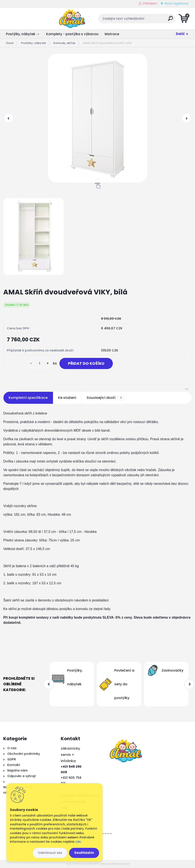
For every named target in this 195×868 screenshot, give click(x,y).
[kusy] (39, 364)
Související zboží (106, 398)
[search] (149, 20)
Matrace (112, 34)
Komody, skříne (64, 43)
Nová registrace (177, 3)
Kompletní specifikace (28, 398)
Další (180, 34)
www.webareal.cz (115, 864)
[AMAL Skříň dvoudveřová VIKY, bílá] (97, 118)
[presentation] (9, 118)
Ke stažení (67, 398)
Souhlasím (84, 853)
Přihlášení (150, 3)
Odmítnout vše (50, 853)
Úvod (10, 43)
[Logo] (29, 19)
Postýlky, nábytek (21, 34)
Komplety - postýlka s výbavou (72, 34)
